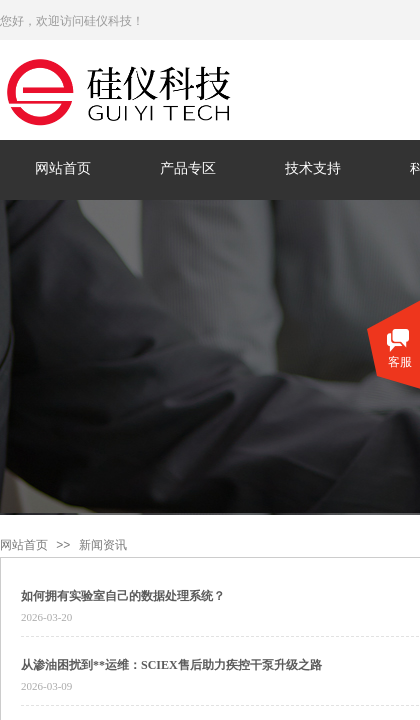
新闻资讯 (103, 545)
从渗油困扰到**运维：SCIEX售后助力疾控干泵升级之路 (171, 665)
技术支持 (313, 168)
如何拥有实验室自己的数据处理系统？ (123, 596)
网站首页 (63, 168)
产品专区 (188, 168)
